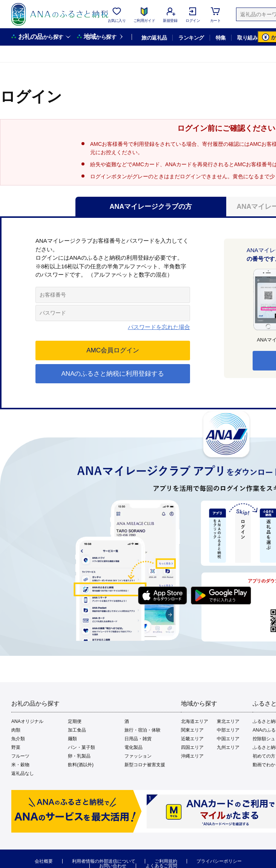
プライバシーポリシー (219, 861)
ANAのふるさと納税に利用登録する (113, 374)
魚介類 (18, 739)
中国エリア (228, 739)
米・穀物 (20, 765)
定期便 (75, 721)
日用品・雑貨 (138, 739)
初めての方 (264, 756)
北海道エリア (195, 721)
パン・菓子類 (81, 747)
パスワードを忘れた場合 (159, 327)
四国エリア (192, 747)
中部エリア (228, 730)
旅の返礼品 (154, 38)
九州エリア (228, 747)
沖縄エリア (192, 756)
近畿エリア (192, 739)
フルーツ (20, 756)
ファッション (138, 756)
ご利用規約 (166, 861)
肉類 (16, 730)
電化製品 (133, 747)
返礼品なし (23, 773)
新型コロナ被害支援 (145, 765)
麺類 (72, 739)
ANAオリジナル (27, 721)
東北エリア (228, 721)
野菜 (16, 747)
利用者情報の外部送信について (104, 861)
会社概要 (44, 861)
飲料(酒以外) (81, 765)
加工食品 (77, 730)
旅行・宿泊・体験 (143, 730)
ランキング (191, 38)
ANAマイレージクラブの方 (151, 207)
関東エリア (192, 730)
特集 (221, 38)
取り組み (247, 38)
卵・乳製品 (79, 756)
